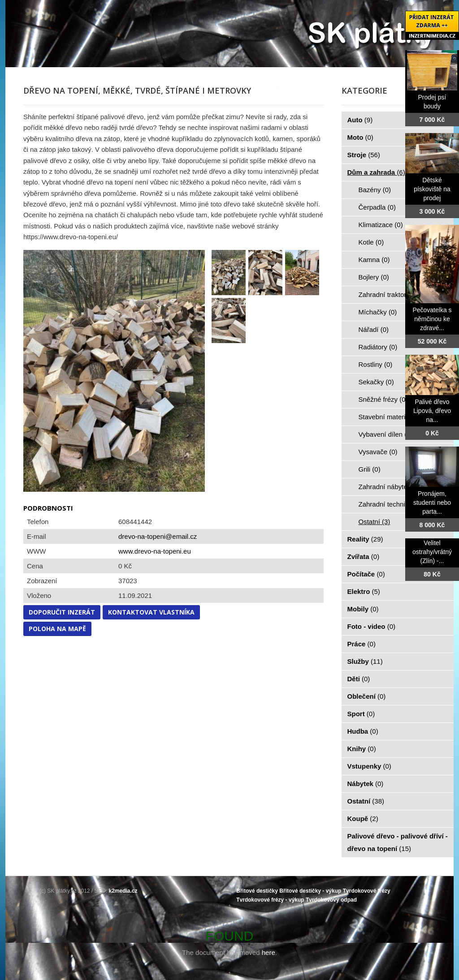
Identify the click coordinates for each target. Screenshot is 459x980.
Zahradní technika (391, 504)
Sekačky (376, 382)
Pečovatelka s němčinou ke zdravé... (432, 319)
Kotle (371, 242)
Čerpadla (377, 207)
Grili (370, 469)
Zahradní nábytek (390, 487)
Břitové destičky (257, 891)
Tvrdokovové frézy (367, 891)
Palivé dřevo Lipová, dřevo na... (432, 411)
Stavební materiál (390, 417)
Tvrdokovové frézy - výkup (270, 900)
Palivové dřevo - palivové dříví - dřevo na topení (398, 842)
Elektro (364, 591)
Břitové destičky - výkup (310, 891)
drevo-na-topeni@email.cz (158, 536)
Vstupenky (369, 766)
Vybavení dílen (386, 434)
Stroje (364, 155)
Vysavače (378, 452)
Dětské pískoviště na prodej (432, 189)
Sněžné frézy (383, 399)
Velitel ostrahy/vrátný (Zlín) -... (432, 552)
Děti (359, 679)
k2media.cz (123, 891)
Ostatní (375, 522)
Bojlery (374, 277)
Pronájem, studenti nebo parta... (432, 503)
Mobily (363, 609)
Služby (365, 661)
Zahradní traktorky (391, 294)
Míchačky (378, 312)
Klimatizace (381, 225)
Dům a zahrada (376, 172)
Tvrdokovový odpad (331, 900)
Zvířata (364, 557)
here (268, 952)
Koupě (363, 819)
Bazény (375, 190)
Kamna (374, 260)
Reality (365, 539)
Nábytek (366, 784)
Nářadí (374, 329)
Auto (360, 120)
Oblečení (367, 696)
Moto (360, 137)
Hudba (363, 731)
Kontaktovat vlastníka (151, 612)
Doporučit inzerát (62, 612)
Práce (362, 644)
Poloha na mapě (57, 629)
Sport (361, 714)
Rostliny (376, 364)
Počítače (366, 574)
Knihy (362, 749)
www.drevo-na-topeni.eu (155, 551)
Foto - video (372, 626)
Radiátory (378, 347)
